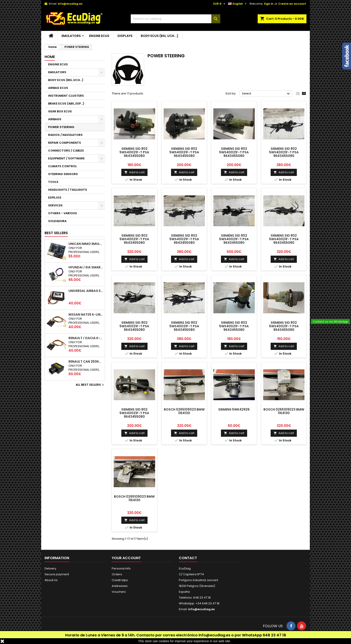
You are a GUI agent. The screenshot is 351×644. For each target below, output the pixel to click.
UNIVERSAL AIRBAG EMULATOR (86, 291)
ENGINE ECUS (99, 36)
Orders (117, 574)
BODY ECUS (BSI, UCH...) (160, 36)
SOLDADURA (57, 221)
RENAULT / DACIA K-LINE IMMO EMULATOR (86, 338)
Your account (126, 558)
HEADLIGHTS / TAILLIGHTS (68, 190)
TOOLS (53, 182)
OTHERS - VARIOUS (63, 213)
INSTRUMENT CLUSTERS (66, 96)
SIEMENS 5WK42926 (234, 409)
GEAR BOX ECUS (60, 111)
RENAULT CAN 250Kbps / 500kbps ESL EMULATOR (86, 362)
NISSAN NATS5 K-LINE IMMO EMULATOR (86, 315)
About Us (51, 580)
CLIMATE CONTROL (62, 166)
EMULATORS (71, 36)
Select (266, 94)
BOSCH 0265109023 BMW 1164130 (184, 411)
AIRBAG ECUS (58, 88)
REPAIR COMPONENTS (65, 143)
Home (50, 57)
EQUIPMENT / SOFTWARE (66, 158)
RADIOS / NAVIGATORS (65, 135)
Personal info (121, 568)
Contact (188, 558)
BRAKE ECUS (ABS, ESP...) (66, 104)
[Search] (175, 19)
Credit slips (120, 580)
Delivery (50, 568)
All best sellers (90, 385)
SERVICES (55, 205)
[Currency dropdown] (220, 4)
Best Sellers (56, 233)
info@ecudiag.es (214, 635)
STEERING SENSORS (63, 174)
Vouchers (119, 592)
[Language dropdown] (238, 4)
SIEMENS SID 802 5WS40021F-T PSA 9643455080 (134, 152)
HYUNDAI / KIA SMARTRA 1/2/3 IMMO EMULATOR (86, 267)
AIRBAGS (55, 119)
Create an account (292, 4)
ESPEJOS (55, 198)
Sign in (269, 4)
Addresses (120, 586)
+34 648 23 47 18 (207, 603)
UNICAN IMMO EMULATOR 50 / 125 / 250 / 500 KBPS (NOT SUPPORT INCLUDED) (86, 244)
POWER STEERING (61, 127)
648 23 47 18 (274, 635)
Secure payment (57, 574)
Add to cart (134, 172)
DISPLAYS (125, 36)
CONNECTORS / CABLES (66, 151)
